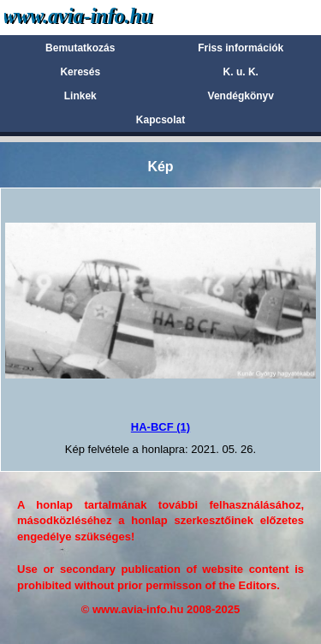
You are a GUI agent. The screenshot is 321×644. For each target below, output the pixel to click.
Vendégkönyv (241, 96)
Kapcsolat (160, 120)
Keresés (80, 72)
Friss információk (241, 48)
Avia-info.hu (108, 17)
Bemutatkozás (80, 48)
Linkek (80, 96)
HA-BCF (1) (160, 427)
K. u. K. (241, 72)
